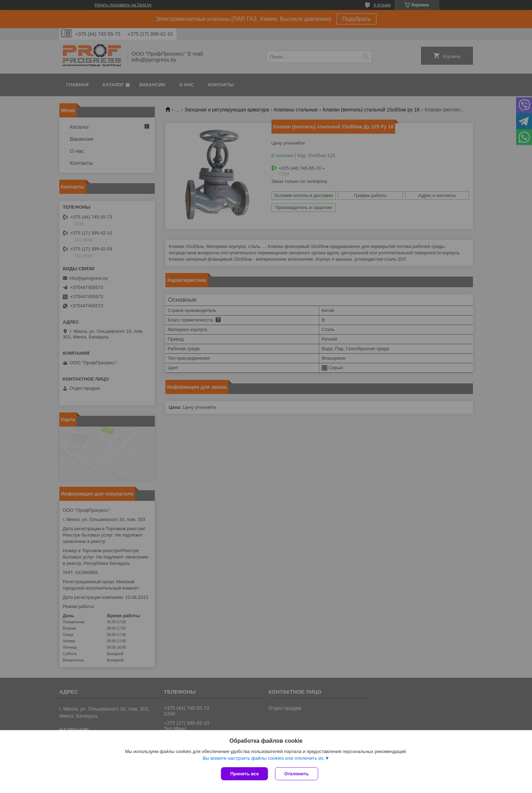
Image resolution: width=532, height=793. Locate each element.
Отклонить (296, 774)
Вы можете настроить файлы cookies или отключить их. (264, 758)
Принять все (244, 774)
